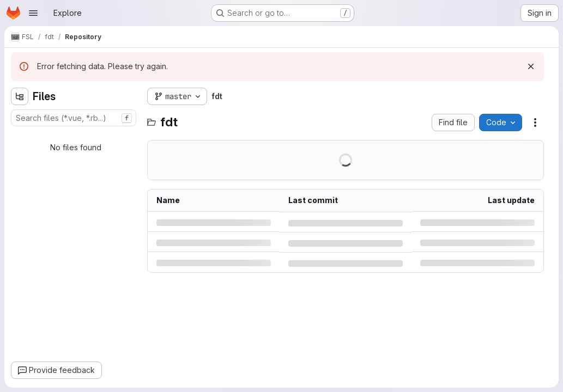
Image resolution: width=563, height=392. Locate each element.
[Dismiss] (531, 66)
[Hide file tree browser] (20, 96)
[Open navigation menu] (33, 13)
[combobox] (74, 118)
